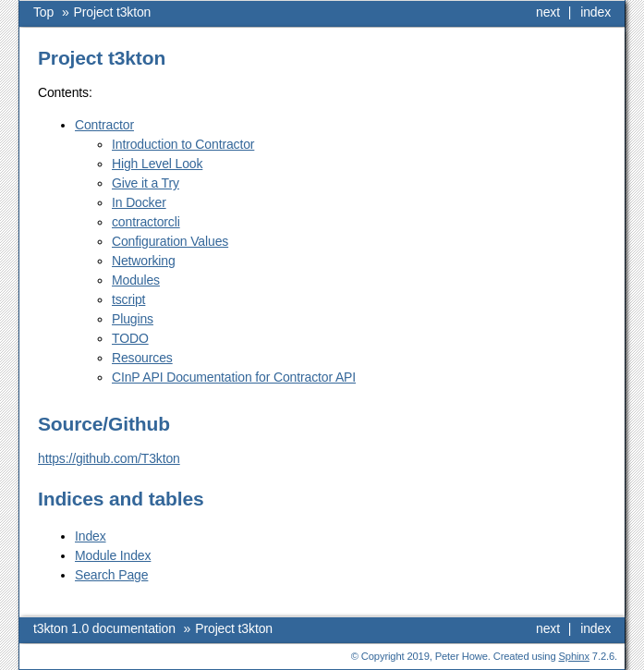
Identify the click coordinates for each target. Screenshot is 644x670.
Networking (144, 261)
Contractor (104, 125)
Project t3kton (113, 12)
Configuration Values (170, 241)
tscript (128, 299)
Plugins (133, 319)
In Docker (139, 202)
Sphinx (574, 656)
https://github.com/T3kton (109, 458)
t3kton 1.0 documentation (104, 628)
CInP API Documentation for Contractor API (234, 377)
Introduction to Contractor (183, 144)
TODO (130, 338)
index (595, 12)
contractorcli (146, 222)
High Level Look (157, 164)
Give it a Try (146, 183)
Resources (142, 358)
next (548, 12)
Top (43, 12)
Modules (136, 280)
